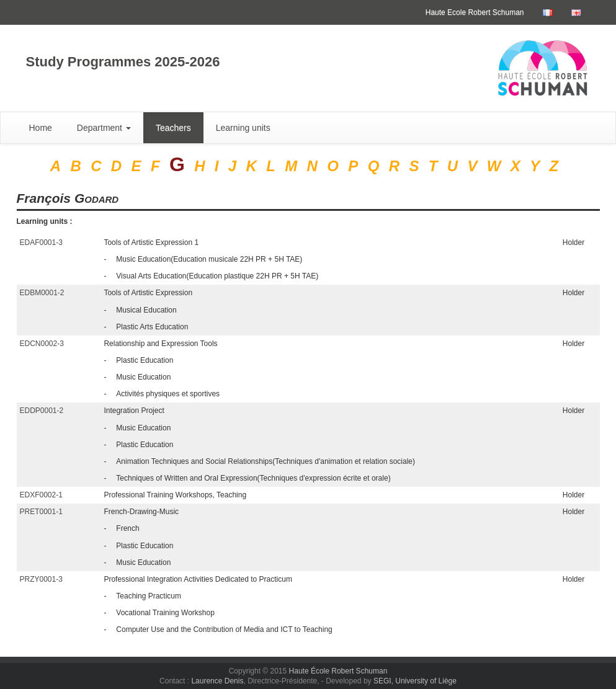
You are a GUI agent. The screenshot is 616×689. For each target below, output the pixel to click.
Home (41, 128)
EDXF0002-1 (41, 495)
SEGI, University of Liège (415, 681)
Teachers (173, 128)
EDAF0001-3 (41, 242)
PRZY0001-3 (41, 579)
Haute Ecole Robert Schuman (475, 12)
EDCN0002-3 (42, 344)
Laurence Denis (217, 681)
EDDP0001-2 (42, 411)
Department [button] (104, 128)
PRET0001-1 (41, 512)
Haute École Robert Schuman (338, 671)
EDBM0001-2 (42, 293)
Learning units (243, 128)
